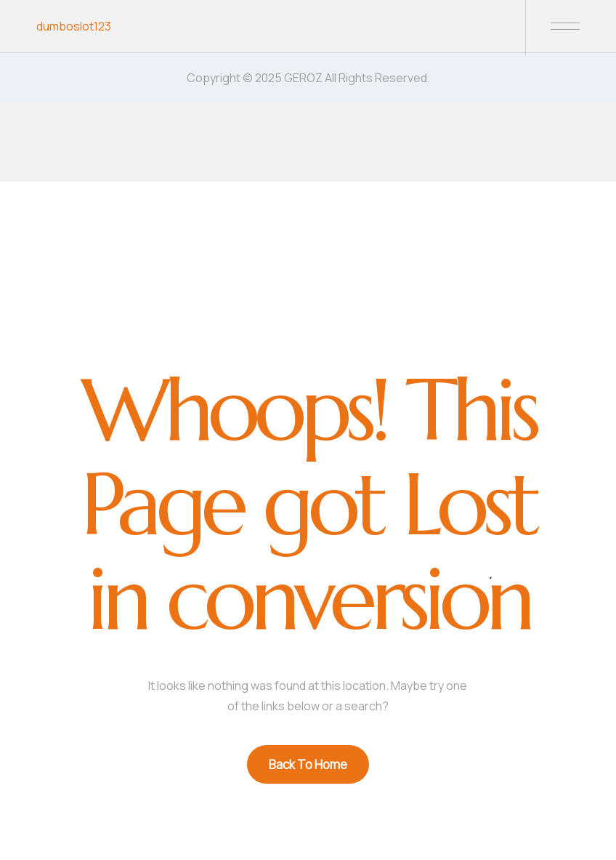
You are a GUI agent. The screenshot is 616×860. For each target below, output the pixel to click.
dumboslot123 (74, 26)
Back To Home (308, 764)
